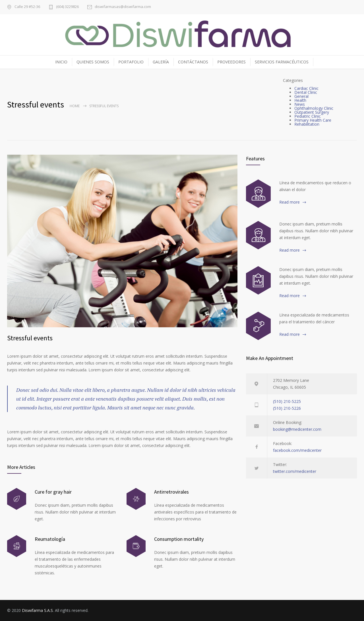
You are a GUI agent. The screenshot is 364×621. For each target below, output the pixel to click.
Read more (289, 202)
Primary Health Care (313, 120)
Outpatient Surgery (312, 112)
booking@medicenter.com (297, 429)
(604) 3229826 (67, 7)
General (301, 96)
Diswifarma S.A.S (37, 610)
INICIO (61, 62)
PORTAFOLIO (131, 62)
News (300, 104)
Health (300, 100)
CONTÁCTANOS (193, 62)
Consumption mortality (179, 539)
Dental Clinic (306, 92)
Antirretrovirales (171, 492)
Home (75, 106)
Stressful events (30, 338)
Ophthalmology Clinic (314, 108)
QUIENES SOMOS (93, 62)
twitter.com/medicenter (295, 471)
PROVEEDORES (231, 62)
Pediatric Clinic (308, 116)
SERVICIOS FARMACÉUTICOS (282, 62)
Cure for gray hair (53, 492)
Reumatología (50, 539)
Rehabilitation (307, 124)
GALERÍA (161, 62)
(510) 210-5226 (287, 408)
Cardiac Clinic (306, 88)
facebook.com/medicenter (297, 450)
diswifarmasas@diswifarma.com (123, 7)
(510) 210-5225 (287, 401)
